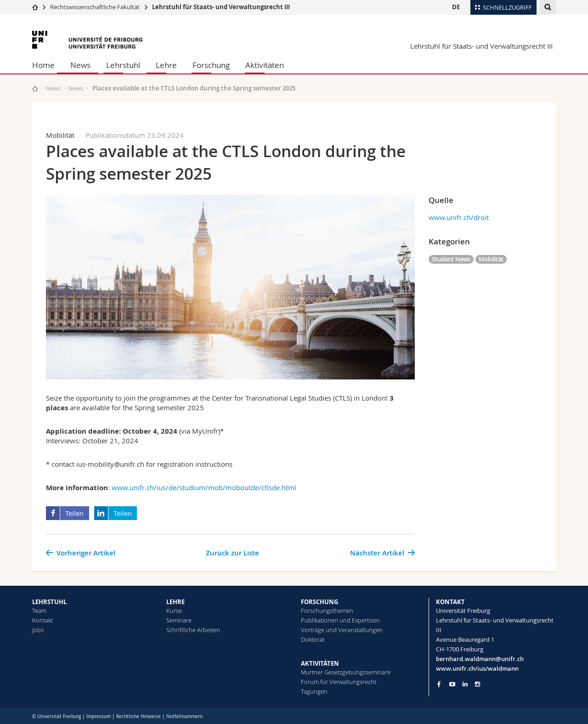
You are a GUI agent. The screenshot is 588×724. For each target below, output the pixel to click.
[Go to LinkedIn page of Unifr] (465, 684)
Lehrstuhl (123, 65)
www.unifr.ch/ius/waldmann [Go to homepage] (477, 668)
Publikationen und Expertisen (340, 620)
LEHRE (175, 602)
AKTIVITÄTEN (320, 663)
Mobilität (491, 259)
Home (43, 65)
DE (456, 7)
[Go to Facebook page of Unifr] (439, 684)
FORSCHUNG (319, 602)
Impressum (99, 716)
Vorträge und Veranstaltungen (342, 630)
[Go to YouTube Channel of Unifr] (452, 684)
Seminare (179, 620)
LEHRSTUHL (49, 602)
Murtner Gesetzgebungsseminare (346, 672)
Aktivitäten (265, 65)
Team (39, 611)
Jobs (38, 630)
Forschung (211, 65)
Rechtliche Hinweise (139, 716)
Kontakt (42, 620)
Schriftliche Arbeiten (193, 630)
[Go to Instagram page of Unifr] (478, 684)
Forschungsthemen (327, 611)
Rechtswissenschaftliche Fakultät (96, 7)
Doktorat (313, 639)
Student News (451, 259)
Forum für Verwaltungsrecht (339, 682)
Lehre (166, 65)
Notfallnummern (184, 716)
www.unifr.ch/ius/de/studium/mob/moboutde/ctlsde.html (204, 487)
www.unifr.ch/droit (459, 217)
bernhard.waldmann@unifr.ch (480, 659)
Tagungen (314, 691)
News (80, 65)
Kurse (174, 611)
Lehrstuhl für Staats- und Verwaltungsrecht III (221, 7)
